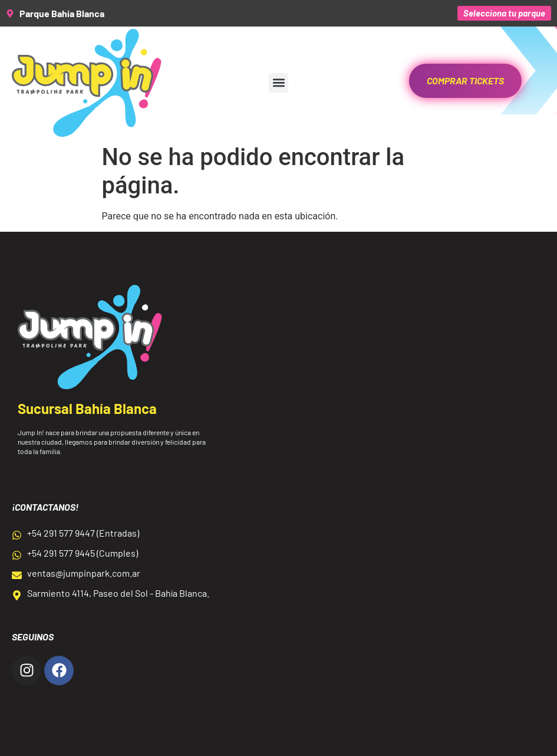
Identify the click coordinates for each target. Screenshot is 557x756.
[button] (278, 83)
